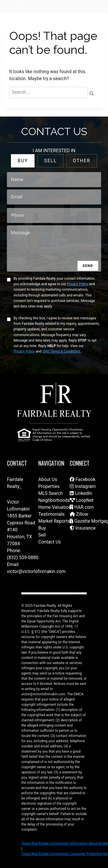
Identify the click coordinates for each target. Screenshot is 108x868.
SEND (88, 266)
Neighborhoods (54, 500)
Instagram (83, 486)
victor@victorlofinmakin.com (36, 571)
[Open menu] (96, 6)
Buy (42, 528)
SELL (50, 161)
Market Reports (54, 521)
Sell (42, 535)
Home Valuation (55, 507)
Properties (49, 486)
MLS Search (51, 493)
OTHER (82, 161)
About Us (48, 479)
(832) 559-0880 (23, 558)
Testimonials (51, 514)
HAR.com (82, 507)
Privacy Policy (77, 284)
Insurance (83, 528)
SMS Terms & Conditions (62, 351)
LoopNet (82, 500)
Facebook (83, 479)
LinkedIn (81, 493)
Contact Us (50, 542)
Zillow (79, 514)
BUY (23, 161)
